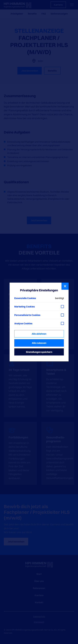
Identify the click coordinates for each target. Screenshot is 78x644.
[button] (65, 286)
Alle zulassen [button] (39, 343)
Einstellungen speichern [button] (39, 352)
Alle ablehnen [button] (39, 334)
